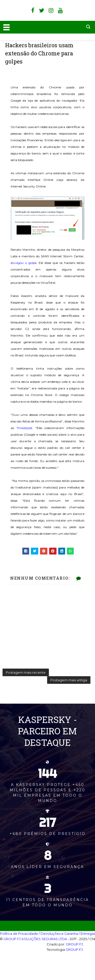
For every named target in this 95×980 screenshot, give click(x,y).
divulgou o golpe (24, 263)
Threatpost (24, 428)
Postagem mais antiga (69, 680)
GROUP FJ (74, 944)
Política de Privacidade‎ (19, 934)
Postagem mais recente (26, 672)
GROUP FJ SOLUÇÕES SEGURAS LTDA (35, 939)
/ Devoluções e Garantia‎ (58, 934)
